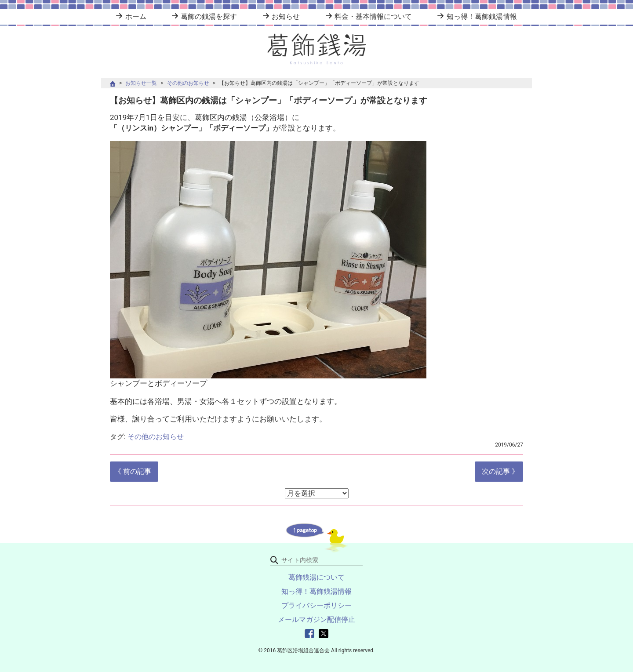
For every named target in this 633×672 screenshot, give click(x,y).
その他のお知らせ (188, 83)
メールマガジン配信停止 (316, 619)
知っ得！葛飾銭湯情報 (482, 16)
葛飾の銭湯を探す (209, 16)
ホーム (136, 16)
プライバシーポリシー (316, 605)
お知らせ (286, 16)
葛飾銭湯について (316, 577)
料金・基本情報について (373, 16)
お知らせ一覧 (141, 83)
